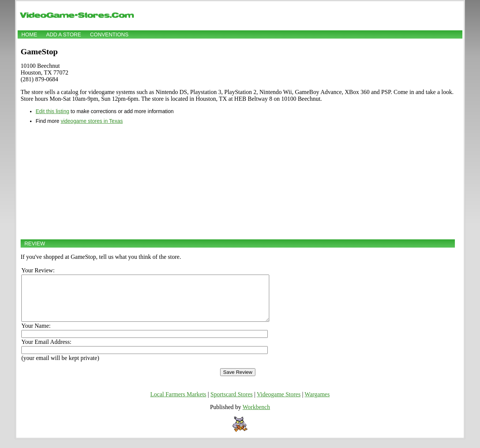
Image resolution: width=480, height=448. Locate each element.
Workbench (256, 416)
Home (29, 34)
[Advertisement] (238, 182)
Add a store (64, 34)
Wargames (317, 403)
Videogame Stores (279, 403)
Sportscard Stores (231, 403)
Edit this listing (52, 111)
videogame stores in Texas (92, 121)
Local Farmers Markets (178, 403)
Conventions (109, 34)
